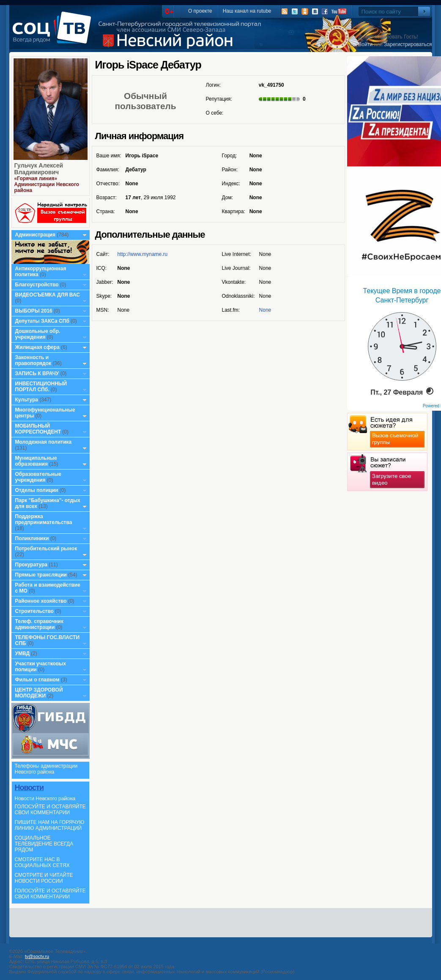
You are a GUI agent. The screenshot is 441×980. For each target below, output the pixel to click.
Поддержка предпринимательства (44, 519)
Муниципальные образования (36, 461)
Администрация (35, 235)
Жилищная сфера (37, 347)
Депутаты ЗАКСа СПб (42, 321)
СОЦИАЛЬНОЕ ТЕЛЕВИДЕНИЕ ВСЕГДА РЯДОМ (44, 844)
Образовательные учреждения (38, 477)
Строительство (34, 611)
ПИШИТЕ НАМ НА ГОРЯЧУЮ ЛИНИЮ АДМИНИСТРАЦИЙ (50, 825)
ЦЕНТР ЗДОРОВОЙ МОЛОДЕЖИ (39, 693)
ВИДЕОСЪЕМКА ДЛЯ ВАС (48, 295)
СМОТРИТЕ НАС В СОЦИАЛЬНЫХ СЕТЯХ (42, 862)
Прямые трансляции (41, 575)
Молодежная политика (44, 442)
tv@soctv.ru (37, 956)
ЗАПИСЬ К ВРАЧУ (37, 373)
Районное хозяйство (41, 601)
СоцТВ (54, 33)
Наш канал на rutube (247, 11)
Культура (27, 400)
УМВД (23, 653)
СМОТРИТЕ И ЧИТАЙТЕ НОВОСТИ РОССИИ (44, 878)
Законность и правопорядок (33, 360)
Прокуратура (31, 565)
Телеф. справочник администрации (40, 624)
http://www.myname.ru (143, 254)
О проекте (200, 11)
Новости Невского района (45, 799)
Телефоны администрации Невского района (46, 769)
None (265, 310)
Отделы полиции (37, 490)
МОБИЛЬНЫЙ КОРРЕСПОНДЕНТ (39, 429)
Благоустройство (38, 285)
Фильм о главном (37, 680)
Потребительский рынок (46, 549)
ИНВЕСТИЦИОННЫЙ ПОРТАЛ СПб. (41, 387)
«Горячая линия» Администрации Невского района (47, 184)
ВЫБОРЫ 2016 (34, 311)
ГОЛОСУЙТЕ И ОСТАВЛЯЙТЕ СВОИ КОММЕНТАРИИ (50, 810)
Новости (29, 788)
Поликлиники (32, 538)
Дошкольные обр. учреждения (38, 334)
